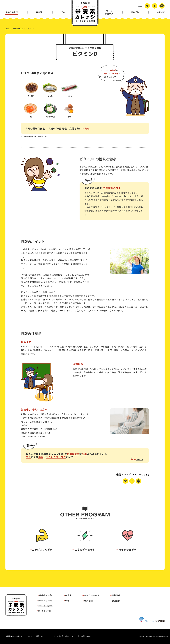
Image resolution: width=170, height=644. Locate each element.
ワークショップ (109, 12)
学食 (63, 12)
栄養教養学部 (11, 12)
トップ (8, 28)
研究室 (39, 12)
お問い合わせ (86, 636)
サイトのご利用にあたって (38, 636)
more (140, 459)
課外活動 (135, 12)
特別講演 (89, 601)
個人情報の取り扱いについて (65, 636)
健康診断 (161, 12)
